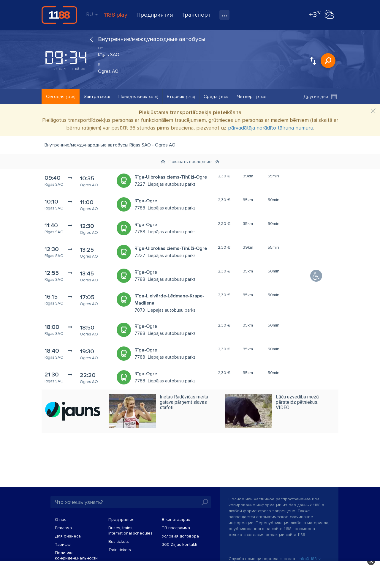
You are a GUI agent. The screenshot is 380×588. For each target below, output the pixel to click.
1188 (59, 15)
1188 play (116, 15)
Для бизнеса (68, 536)
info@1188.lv (310, 559)
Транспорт (196, 15)
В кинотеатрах (176, 520)
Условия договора (180, 536)
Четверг (251, 97)
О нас (61, 520)
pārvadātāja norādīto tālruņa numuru (271, 128)
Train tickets (120, 550)
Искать (328, 61)
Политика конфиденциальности (76, 555)
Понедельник (138, 97)
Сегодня (61, 97)
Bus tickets (119, 542)
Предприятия (155, 15)
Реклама (63, 528)
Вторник (181, 97)
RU (92, 14)
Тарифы (63, 544)
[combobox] (200, 53)
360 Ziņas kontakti (179, 544)
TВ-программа (176, 528)
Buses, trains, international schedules (130, 531)
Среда (216, 97)
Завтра (97, 97)
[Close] (373, 111)
